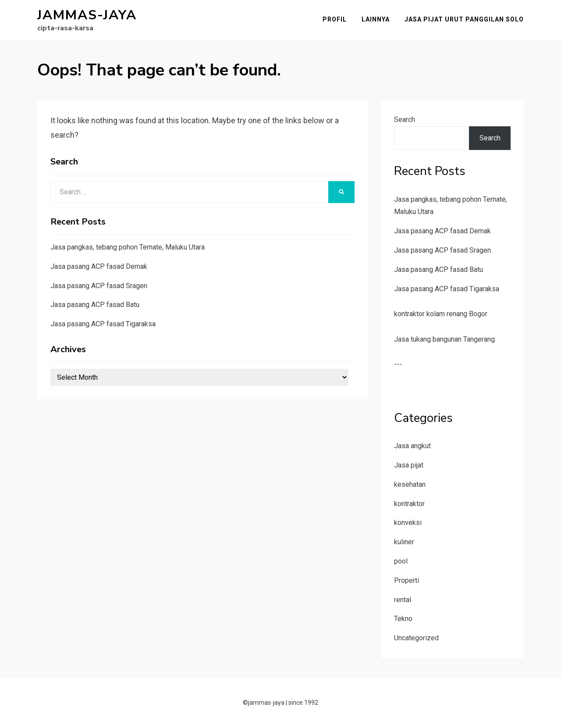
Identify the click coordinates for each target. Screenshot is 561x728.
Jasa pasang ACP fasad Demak (99, 266)
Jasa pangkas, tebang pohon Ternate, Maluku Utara (128, 247)
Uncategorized (416, 638)
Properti (407, 580)
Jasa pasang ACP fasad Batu (95, 305)
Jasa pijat (409, 465)
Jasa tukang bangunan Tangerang (444, 339)
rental (403, 600)
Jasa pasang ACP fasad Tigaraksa (103, 324)
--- (398, 364)
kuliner (404, 542)
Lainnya (376, 19)
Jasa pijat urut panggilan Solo (464, 19)
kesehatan (410, 484)
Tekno (403, 619)
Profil (335, 19)
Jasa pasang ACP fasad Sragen (99, 286)
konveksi (408, 523)
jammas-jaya (87, 15)
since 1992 (303, 703)
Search (405, 120)
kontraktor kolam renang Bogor (441, 314)
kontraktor (409, 504)
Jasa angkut (412, 446)
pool (401, 561)
